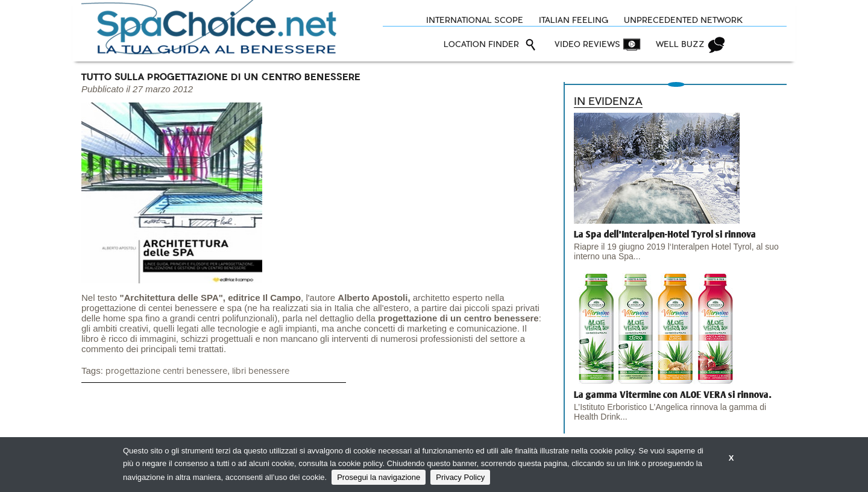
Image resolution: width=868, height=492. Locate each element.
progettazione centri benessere (166, 371)
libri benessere (261, 371)
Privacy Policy (460, 477)
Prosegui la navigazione (379, 477)
